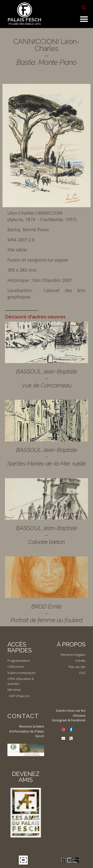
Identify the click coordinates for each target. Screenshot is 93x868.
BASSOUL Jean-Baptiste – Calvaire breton (47, 535)
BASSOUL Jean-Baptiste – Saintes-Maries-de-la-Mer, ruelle (46, 457)
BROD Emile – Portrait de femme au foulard (46, 613)
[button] (84, 7)
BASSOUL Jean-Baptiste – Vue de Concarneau (47, 378)
